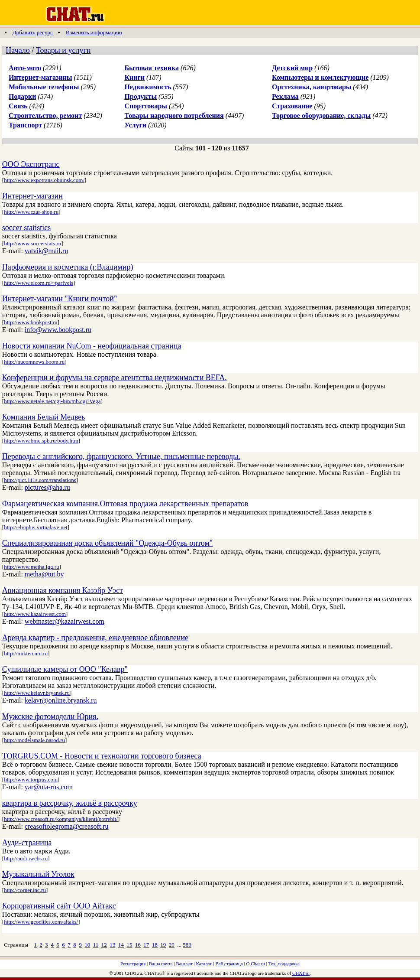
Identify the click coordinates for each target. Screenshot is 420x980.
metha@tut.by (44, 574)
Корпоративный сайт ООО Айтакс (59, 906)
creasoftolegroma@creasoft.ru (67, 826)
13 (112, 945)
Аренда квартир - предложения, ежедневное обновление (95, 638)
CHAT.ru (301, 973)
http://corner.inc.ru (25, 890)
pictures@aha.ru (47, 487)
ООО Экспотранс (31, 164)
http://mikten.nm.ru (26, 653)
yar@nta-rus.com (49, 787)
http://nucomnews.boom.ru (34, 362)
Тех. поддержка (284, 964)
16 (138, 945)
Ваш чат (184, 964)
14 (121, 945)
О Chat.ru (256, 964)
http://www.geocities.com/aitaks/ (41, 922)
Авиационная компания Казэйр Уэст (63, 590)
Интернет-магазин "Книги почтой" (60, 299)
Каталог (204, 964)
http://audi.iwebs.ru (26, 858)
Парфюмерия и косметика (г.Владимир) (68, 267)
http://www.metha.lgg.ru (31, 567)
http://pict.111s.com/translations (40, 480)
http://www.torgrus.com (31, 780)
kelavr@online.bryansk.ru (61, 700)
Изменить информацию (94, 32)
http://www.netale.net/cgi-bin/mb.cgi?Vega (52, 401)
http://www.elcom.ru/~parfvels (39, 283)
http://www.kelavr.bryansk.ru (37, 693)
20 (172, 945)
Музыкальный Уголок (38, 874)
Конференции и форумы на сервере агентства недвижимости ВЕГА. (115, 378)
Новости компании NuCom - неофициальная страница (92, 346)
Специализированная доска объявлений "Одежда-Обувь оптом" (107, 543)
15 (129, 945)
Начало (18, 50)
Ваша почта (161, 964)
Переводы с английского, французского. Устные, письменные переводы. (121, 456)
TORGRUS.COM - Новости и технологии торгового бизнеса (102, 756)
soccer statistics (26, 228)
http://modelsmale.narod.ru (34, 740)
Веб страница (229, 964)
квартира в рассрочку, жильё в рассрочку (70, 803)
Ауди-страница (27, 843)
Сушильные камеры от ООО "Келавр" (65, 669)
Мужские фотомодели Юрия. (50, 716)
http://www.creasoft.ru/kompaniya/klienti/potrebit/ (61, 819)
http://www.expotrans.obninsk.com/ (44, 180)
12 (104, 945)
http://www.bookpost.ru (31, 322)
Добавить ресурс (33, 32)
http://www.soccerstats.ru (32, 243)
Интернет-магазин (32, 196)
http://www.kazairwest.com (35, 614)
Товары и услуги (63, 50)
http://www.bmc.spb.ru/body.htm (41, 441)
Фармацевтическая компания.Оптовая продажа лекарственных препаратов (125, 504)
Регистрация (133, 964)
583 (187, 945)
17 (146, 945)
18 (155, 945)
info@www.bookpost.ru (58, 330)
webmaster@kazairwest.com (65, 621)
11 (96, 945)
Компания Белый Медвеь (44, 417)
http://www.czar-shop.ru (31, 212)
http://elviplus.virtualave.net (36, 527)
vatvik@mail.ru (47, 251)
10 (87, 945)
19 (163, 945)
